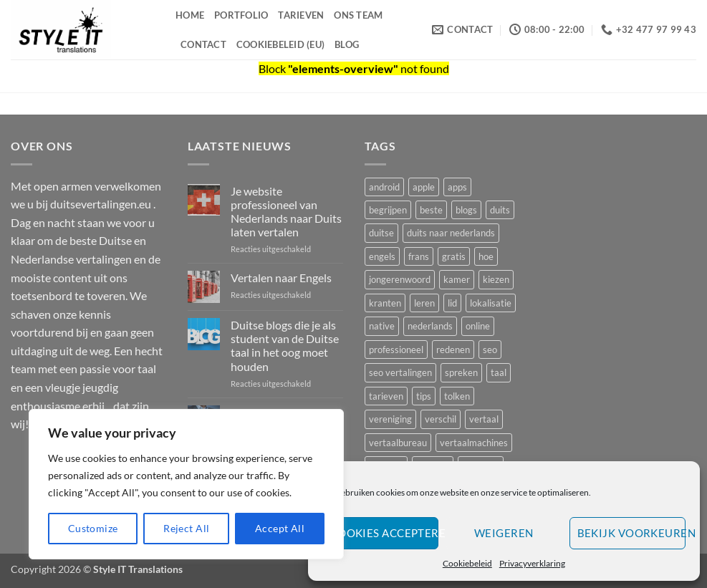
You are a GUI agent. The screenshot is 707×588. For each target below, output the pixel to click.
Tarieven (301, 15)
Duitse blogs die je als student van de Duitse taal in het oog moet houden (285, 346)
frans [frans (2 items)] (419, 256)
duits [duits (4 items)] (500, 210)
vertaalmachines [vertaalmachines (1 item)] (474, 443)
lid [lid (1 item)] (452, 303)
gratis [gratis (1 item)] (454, 256)
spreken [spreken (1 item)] (461, 372)
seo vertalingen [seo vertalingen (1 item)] (400, 372)
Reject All (186, 528)
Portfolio (241, 15)
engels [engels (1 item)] (382, 256)
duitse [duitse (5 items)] (381, 233)
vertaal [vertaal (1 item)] (484, 419)
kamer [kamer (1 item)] (457, 279)
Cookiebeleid (467, 563)
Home (190, 15)
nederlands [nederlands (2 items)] (430, 326)
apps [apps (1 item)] (457, 187)
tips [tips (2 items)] (424, 396)
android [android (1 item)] (384, 187)
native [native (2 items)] (382, 326)
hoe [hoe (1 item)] (486, 256)
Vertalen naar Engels (281, 278)
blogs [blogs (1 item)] (466, 210)
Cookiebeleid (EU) (280, 44)
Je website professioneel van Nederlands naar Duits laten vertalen (286, 212)
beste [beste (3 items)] (431, 210)
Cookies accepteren (384, 533)
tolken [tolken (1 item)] (457, 396)
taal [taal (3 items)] (499, 372)
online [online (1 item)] (478, 326)
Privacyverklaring (532, 563)
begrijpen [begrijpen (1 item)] (388, 210)
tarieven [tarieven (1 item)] (386, 396)
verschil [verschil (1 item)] (441, 419)
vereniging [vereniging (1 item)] (390, 419)
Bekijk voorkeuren (631, 533)
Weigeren (504, 533)
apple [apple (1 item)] (424, 187)
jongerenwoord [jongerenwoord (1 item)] (400, 279)
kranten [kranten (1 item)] (385, 303)
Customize (93, 528)
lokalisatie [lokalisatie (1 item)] (491, 303)
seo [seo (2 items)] (490, 350)
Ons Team (358, 15)
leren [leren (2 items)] (424, 303)
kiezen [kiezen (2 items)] (496, 279)
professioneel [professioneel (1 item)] (396, 350)
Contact (203, 44)
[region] (186, 484)
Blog (347, 44)
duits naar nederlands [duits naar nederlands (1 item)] (451, 233)
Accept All (280, 528)
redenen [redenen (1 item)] (453, 350)
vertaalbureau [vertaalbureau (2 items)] (398, 443)
